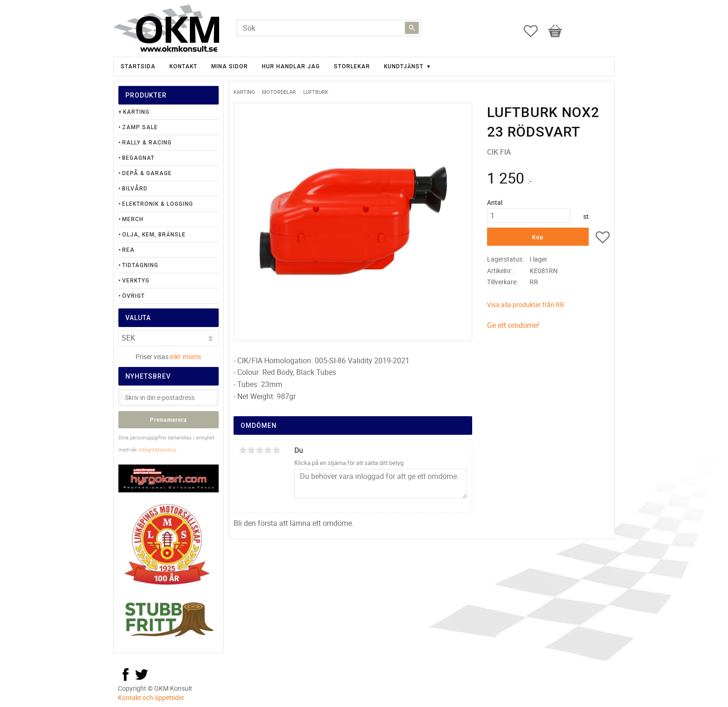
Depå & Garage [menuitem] (147, 173)
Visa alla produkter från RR (526, 304)
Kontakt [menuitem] (183, 66)
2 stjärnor (251, 450)
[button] (535, 31)
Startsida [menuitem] (138, 66)
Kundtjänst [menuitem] (404, 66)
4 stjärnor (268, 450)
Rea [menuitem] (128, 250)
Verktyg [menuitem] (136, 281)
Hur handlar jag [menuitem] (291, 66)
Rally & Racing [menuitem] (147, 143)
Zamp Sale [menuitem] (140, 127)
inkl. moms (185, 357)
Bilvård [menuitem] (135, 189)
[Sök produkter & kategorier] (329, 28)
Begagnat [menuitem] (138, 158)
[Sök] (412, 28)
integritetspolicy (157, 449)
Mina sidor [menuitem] (230, 66)
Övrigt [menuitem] (133, 296)
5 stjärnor (276, 450)
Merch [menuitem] (133, 219)
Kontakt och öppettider (151, 697)
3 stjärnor (260, 450)
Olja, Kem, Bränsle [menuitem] (154, 235)
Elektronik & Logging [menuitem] (158, 204)
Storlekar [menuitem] (352, 66)
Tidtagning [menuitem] (140, 265)
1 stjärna (243, 450)
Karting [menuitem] (136, 112)
